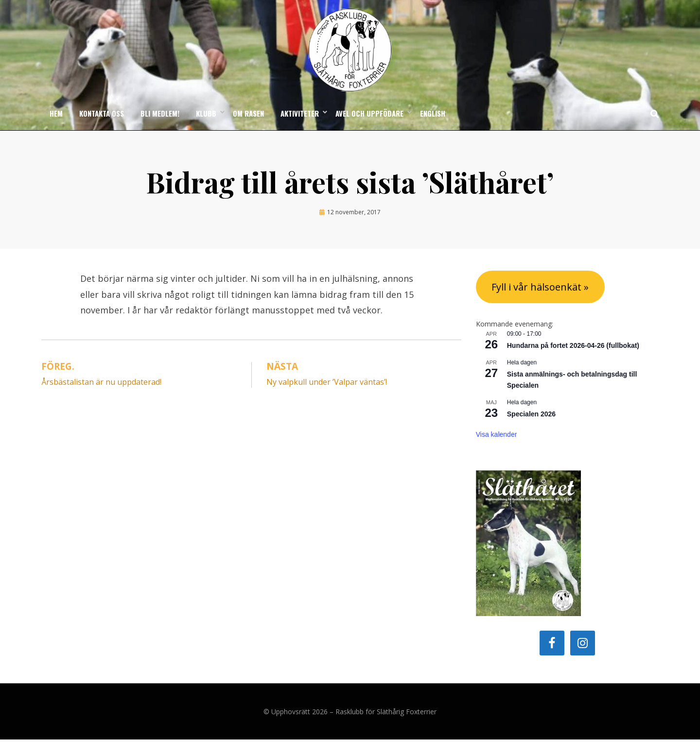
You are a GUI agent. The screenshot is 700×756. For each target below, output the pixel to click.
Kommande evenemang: (515, 340)
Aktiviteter (300, 129)
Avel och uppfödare (369, 129)
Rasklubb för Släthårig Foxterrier (386, 728)
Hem (56, 129)
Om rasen (248, 129)
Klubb (206, 129)
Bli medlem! (160, 129)
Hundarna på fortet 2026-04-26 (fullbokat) (573, 362)
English (433, 129)
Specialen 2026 (531, 430)
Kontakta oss (102, 129)
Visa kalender (497, 451)
